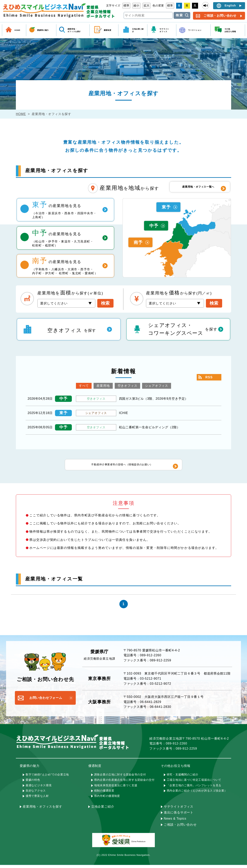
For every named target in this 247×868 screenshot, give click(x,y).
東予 (166, 207)
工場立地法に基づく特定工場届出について (194, 783)
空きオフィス (128, 386)
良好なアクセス (36, 794)
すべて (84, 386)
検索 (179, 15)
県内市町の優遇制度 (107, 799)
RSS (209, 377)
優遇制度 (108, 30)
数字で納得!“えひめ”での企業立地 (47, 777)
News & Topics (175, 821)
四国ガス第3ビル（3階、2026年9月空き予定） (154, 399)
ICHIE (124, 413)
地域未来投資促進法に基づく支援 (116, 788)
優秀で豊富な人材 (37, 799)
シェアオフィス (157, 386)
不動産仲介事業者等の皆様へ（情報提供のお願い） (121, 466)
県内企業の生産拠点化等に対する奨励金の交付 (124, 783)
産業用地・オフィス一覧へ (198, 188)
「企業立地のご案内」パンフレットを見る (194, 788)
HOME (17, 30)
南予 (138, 242)
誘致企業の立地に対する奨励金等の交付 (120, 777)
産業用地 (103, 386)
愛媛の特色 (33, 783)
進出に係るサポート (179, 816)
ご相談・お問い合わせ (220, 16)
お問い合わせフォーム (46, 701)
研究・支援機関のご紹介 (183, 777)
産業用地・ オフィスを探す (74, 30)
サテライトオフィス (179, 809)
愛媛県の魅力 (43, 30)
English (230, 5)
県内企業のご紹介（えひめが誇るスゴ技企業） (197, 794)
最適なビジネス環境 (39, 788)
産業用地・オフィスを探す (42, 809)
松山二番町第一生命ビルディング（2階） (150, 427)
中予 (154, 226)
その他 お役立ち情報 (230, 30)
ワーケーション (195, 30)
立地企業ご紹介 (138, 30)
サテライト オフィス (164, 30)
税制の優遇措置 (104, 794)
